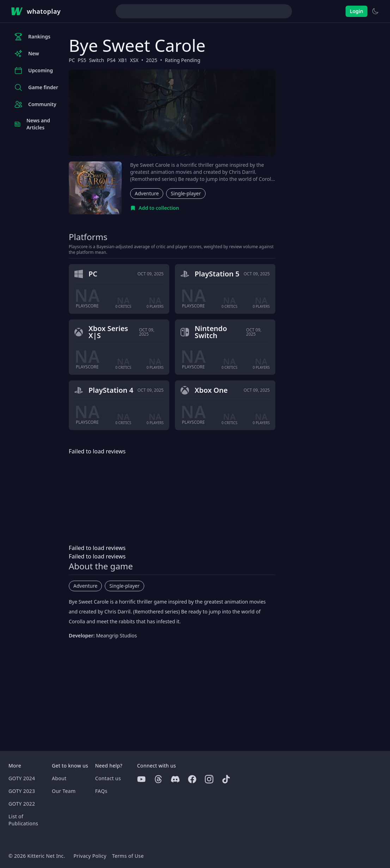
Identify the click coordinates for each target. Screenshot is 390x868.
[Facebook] (192, 779)
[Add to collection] (155, 208)
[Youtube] (141, 779)
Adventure (147, 193)
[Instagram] (209, 779)
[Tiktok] (226, 779)
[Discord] (175, 779)
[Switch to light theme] (375, 11)
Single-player (186, 193)
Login (357, 11)
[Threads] (158, 779)
